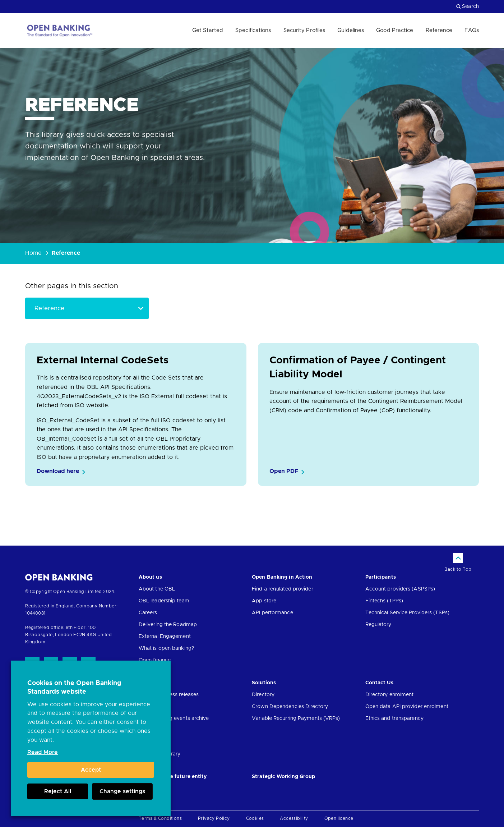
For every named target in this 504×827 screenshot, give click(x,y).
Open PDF (284, 471)
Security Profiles (304, 30)
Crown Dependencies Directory (290, 707)
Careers (148, 613)
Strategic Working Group (283, 777)
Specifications (253, 30)
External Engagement (165, 637)
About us (150, 577)
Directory (263, 695)
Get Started (208, 30)
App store (264, 601)
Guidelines (351, 30)
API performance (272, 613)
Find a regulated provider (283, 589)
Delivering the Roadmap (168, 625)
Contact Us (380, 683)
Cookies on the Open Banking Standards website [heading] (74, 688)
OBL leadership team (164, 601)
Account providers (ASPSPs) (400, 589)
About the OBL (157, 589)
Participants (381, 577)
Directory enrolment (390, 695)
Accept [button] (91, 770)
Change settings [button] (122, 791)
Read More (43, 752)
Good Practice (395, 30)
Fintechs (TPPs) (384, 601)
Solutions (264, 683)
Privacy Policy (214, 818)
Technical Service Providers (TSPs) (407, 613)
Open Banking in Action (282, 577)
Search (468, 6)
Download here (58, 471)
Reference (439, 30)
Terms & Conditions (160, 818)
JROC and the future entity (173, 777)
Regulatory (378, 625)
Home (33, 253)
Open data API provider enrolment (407, 707)
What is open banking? (166, 648)
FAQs (471, 30)
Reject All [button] (58, 791)
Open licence (339, 818)
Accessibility (294, 818)
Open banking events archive (174, 718)
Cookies (255, 818)
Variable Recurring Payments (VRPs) (296, 718)
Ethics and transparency (394, 718)
